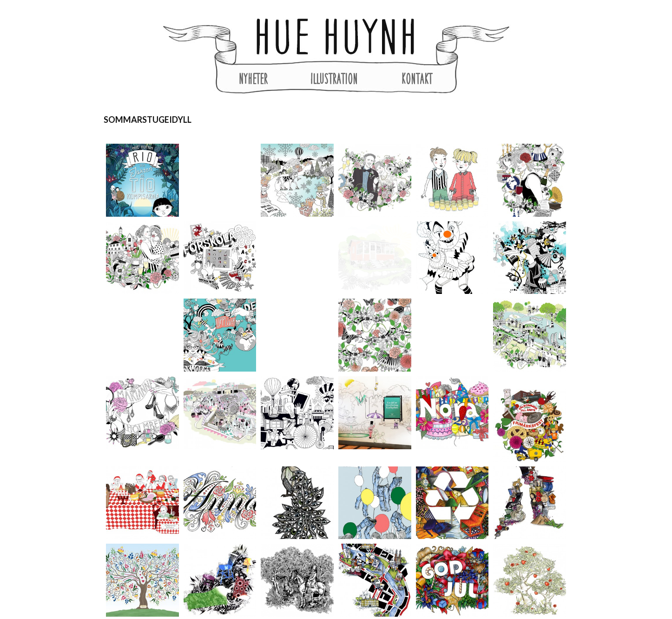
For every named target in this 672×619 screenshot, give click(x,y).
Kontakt (417, 79)
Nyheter (253, 79)
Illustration (334, 79)
